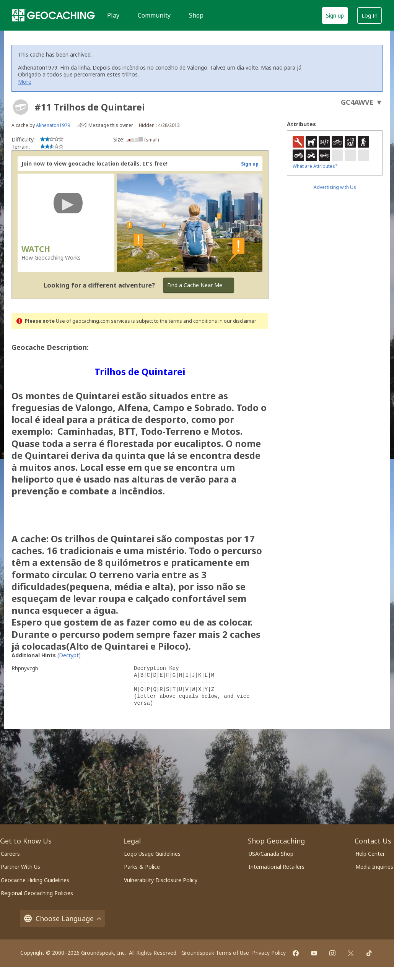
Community (154, 15)
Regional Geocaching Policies (37, 893)
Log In (370, 15)
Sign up (335, 15)
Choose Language (62, 919)
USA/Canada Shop (271, 854)
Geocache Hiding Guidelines (35, 880)
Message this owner (111, 125)
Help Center (370, 854)
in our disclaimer (237, 321)
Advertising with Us (335, 187)
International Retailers (277, 867)
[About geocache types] (21, 107)
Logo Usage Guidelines (152, 854)
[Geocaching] (54, 15)
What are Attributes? (315, 166)
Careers (10, 854)
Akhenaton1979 (53, 125)
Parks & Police (142, 867)
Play (113, 15)
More (25, 82)
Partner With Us (20, 867)
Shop (196, 15)
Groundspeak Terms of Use (215, 953)
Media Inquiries (374, 867)
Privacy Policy (269, 953)
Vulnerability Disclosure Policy (161, 880)
